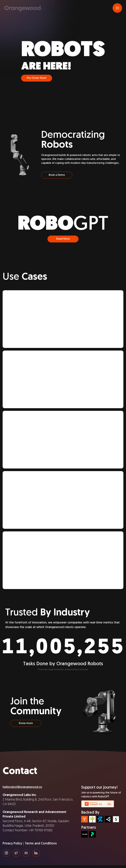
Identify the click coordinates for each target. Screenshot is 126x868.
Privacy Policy (12, 846)
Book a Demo (57, 178)
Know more (26, 726)
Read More (63, 242)
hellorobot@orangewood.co (22, 790)
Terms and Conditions (41, 846)
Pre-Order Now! (37, 81)
